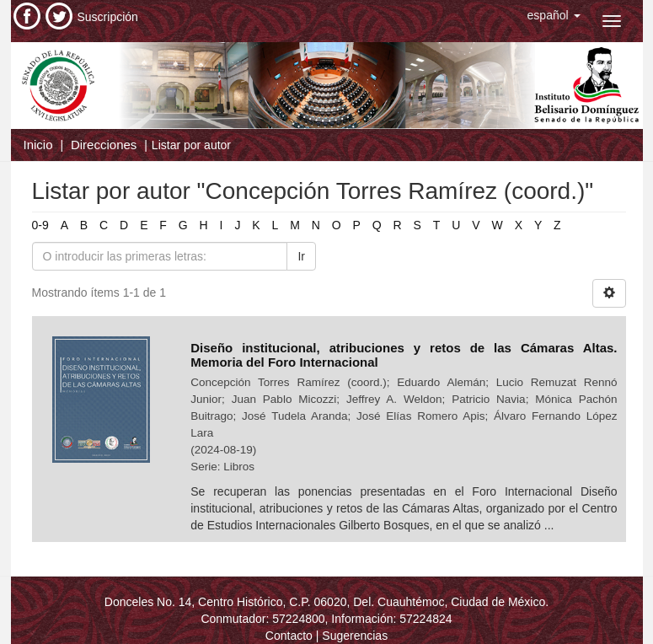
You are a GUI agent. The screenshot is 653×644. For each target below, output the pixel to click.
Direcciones (104, 145)
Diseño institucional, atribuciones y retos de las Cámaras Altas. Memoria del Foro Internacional (404, 355)
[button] (554, 15)
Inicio (38, 145)
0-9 (40, 225)
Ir (301, 256)
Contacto (289, 636)
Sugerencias (355, 636)
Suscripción (108, 17)
